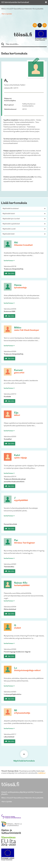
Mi (16, 711)
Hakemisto (28, 9)
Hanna (18, 285)
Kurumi (18, 370)
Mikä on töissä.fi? (7, 9)
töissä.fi (23, 35)
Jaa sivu (11, 273)
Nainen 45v (21, 583)
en (35, 25)
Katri (17, 455)
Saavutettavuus (19, 9)
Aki (16, 243)
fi (40, 25)
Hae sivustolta (4, 44)
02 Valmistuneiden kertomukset (15, 2)
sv (45, 25)
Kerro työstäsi (7, 14)
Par (16, 540)
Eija (16, 413)
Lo (16, 668)
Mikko (18, 328)
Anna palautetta (38, 9)
